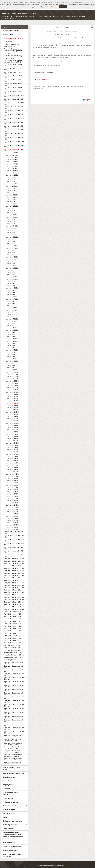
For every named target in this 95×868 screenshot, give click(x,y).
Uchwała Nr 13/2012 (12, 177)
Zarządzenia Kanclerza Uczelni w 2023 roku (14, 672)
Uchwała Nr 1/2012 (12, 151)
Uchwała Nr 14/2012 (12, 180)
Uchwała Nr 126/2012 (13, 428)
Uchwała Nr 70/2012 (12, 304)
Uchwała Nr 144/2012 (13, 467)
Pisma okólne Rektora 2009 (12, 648)
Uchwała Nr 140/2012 (13, 459)
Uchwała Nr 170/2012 (13, 525)
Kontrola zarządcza (9, 775)
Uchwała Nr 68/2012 (12, 299)
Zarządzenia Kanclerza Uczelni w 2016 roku (14, 699)
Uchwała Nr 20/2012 (12, 193)
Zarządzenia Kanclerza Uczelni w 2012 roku (14, 715)
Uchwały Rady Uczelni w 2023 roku (13, 75)
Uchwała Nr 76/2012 (12, 317)
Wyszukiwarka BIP (9, 840)
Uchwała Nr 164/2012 (13, 512)
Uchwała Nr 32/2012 (12, 219)
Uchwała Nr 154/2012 (13, 490)
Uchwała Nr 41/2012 (12, 239)
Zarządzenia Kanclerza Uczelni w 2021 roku (14, 680)
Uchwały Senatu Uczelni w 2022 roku (14, 109)
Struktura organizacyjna (10, 800)
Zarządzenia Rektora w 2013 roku (14, 588)
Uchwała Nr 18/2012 (12, 188)
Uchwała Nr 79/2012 (12, 324)
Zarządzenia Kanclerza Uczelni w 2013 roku (14, 711)
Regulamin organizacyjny (12, 42)
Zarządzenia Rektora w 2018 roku (14, 576)
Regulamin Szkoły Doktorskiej (13, 54)
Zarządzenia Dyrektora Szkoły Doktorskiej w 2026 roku (13, 734)
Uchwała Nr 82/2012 (12, 330)
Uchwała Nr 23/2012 (12, 199)
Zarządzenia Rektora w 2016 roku (14, 581)
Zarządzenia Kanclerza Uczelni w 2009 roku (14, 726)
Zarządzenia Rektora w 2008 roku (14, 600)
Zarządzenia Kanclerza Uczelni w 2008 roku (14, 730)
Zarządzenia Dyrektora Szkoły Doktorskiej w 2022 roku (13, 749)
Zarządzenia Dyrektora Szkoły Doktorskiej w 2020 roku (13, 757)
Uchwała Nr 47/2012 (12, 253)
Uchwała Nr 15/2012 (12, 182)
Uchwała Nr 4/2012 (12, 157)
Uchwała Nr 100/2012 (13, 370)
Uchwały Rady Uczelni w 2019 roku (13, 90)
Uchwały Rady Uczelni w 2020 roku (13, 86)
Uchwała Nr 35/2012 (12, 226)
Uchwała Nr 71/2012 (12, 306)
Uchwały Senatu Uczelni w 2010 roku (14, 534)
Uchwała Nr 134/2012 (13, 445)
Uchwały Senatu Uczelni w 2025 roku (14, 98)
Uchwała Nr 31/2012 (12, 217)
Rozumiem (63, 7)
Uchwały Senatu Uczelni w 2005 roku (14, 553)
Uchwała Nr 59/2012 (12, 279)
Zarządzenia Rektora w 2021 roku (14, 569)
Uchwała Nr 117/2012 (13, 408)
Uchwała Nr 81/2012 (12, 328)
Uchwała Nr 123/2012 (13, 421)
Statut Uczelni (9, 40)
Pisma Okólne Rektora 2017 (12, 631)
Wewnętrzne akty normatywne (48, 16)
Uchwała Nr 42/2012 (12, 242)
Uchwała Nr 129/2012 (13, 434)
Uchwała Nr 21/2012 (12, 195)
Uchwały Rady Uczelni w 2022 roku (13, 78)
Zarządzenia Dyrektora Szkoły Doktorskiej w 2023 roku (13, 746)
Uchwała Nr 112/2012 (13, 397)
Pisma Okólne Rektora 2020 (12, 624)
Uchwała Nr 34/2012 (12, 224)
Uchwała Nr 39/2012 (12, 235)
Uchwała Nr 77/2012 (12, 319)
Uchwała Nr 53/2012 (12, 266)
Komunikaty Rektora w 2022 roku (14, 653)
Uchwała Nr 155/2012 (13, 492)
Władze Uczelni (8, 32)
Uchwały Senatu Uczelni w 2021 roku (14, 113)
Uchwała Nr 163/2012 (13, 510)
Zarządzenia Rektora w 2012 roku (14, 590)
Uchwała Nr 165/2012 (13, 514)
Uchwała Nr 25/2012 (12, 204)
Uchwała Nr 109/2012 (13, 390)
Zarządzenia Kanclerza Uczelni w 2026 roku (14, 661)
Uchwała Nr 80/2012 (12, 326)
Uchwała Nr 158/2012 (13, 498)
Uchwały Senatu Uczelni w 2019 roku (14, 121)
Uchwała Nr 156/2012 (13, 494)
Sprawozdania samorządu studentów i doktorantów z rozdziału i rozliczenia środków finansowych (13, 833)
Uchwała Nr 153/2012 (13, 487)
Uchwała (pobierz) (43, 77)
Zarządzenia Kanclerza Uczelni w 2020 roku (14, 684)
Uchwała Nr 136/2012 (13, 450)
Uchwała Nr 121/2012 (13, 417)
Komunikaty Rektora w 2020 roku (14, 658)
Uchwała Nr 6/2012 (12, 162)
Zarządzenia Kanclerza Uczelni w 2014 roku (14, 707)
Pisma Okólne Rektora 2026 (12, 609)
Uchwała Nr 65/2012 (12, 292)
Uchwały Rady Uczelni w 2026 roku (13, 63)
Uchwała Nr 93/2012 (12, 355)
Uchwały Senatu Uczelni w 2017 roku (14, 128)
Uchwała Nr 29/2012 (12, 213)
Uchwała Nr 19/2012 (12, 191)
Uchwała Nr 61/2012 (12, 284)
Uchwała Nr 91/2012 (12, 350)
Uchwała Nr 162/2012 (13, 507)
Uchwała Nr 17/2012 (12, 186)
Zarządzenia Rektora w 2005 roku (14, 607)
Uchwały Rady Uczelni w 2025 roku (13, 67)
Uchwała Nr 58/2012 (12, 277)
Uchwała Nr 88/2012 (12, 343)
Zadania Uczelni (8, 796)
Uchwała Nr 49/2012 (12, 257)
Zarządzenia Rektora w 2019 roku (14, 573)
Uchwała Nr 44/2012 (12, 246)
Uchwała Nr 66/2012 (12, 295)
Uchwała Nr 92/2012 (12, 352)
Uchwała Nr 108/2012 (13, 388)
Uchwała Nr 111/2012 (13, 394)
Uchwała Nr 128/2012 (13, 432)
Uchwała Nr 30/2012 (12, 215)
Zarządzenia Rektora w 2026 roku (14, 557)
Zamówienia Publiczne (10, 804)
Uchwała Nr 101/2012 (13, 372)
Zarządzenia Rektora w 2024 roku (14, 561)
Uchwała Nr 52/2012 (12, 264)
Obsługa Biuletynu (9, 807)
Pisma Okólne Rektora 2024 (12, 614)
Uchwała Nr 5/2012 (12, 160)
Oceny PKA (6, 786)
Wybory (5, 815)
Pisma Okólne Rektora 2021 (12, 622)
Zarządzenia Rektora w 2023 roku (14, 564)
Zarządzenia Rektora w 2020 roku (14, 571)
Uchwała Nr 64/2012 (12, 290)
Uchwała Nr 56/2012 (12, 273)
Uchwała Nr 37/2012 (12, 230)
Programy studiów (9, 782)
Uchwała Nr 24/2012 (12, 202)
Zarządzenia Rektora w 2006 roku (14, 605)
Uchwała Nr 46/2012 (12, 250)
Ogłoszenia (6, 811)
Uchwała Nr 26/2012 (12, 206)
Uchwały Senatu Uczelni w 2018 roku (14, 125)
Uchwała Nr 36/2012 (12, 228)
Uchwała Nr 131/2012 (13, 439)
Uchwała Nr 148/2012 (13, 476)
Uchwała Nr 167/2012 (13, 518)
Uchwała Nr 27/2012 (12, 208)
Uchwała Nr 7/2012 (12, 164)
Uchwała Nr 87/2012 (12, 341)
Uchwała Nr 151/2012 (13, 483)
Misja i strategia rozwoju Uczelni (13, 771)
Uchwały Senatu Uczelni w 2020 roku (14, 117)
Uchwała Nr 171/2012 (13, 527)
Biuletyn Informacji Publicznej (25, 16)
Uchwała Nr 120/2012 (13, 414)
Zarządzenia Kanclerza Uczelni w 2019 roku (14, 688)
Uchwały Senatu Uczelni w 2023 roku (14, 105)
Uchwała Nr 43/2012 (12, 244)
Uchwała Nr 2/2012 (12, 153)
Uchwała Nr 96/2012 (12, 361)
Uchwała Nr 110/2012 (13, 392)
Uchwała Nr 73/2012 (12, 310)
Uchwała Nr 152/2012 (13, 485)
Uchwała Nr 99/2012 (12, 368)
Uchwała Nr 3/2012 (12, 155)
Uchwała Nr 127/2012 (13, 430)
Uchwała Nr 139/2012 (13, 456)
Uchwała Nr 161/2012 (13, 505)
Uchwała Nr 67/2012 (12, 297)
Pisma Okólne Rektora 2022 (12, 619)
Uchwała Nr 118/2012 (13, 410)
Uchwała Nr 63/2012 (12, 288)
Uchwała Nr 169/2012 (13, 523)
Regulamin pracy (9, 56)
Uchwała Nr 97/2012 (12, 363)
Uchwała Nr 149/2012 (13, 479)
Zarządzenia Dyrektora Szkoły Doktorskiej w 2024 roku (13, 742)
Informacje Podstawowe (11, 28)
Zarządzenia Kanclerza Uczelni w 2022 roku (14, 676)
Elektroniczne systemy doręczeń (13, 779)
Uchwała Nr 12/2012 (12, 175)
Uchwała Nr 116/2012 (13, 405)
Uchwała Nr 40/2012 (12, 237)
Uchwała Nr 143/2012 (13, 465)
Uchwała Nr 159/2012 (13, 501)
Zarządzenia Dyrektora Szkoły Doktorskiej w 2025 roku (13, 738)
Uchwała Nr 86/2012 (12, 339)
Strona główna (7, 16)
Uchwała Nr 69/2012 (12, 301)
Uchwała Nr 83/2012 (12, 332)
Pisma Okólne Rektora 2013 (12, 641)
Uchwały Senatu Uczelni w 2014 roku (14, 140)
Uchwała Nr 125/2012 (13, 425)
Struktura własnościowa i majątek (11, 791)
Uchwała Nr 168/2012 (13, 521)
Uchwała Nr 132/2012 (13, 441)
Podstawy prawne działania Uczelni (12, 766)
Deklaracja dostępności (10, 848)
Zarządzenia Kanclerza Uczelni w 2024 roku (14, 668)
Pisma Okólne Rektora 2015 (12, 636)
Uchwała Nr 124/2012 (13, 423)
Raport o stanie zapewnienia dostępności (12, 853)
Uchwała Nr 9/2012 (12, 168)
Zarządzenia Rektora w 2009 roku (14, 597)
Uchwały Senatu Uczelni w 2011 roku (14, 530)
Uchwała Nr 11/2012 (12, 173)
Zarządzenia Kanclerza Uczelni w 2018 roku (14, 692)
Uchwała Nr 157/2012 (13, 496)
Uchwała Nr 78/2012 (12, 321)
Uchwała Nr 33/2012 (12, 222)
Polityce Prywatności (52, 7)
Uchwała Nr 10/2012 (12, 171)
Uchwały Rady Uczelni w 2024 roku (13, 71)
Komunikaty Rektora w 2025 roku (14, 650)
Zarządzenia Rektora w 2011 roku (14, 593)
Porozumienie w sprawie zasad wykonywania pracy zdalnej (13, 59)
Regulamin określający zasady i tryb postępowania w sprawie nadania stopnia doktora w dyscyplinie (13, 49)
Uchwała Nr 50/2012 (12, 259)
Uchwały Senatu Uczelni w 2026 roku (14, 94)
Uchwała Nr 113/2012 (13, 399)
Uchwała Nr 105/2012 (13, 381)
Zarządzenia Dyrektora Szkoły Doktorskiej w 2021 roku (13, 753)
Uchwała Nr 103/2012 (13, 377)
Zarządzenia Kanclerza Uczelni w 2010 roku (14, 722)
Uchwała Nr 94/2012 (12, 357)
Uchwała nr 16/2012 (12, 184)
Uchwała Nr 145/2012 (13, 470)
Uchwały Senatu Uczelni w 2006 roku (14, 550)
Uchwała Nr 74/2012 (12, 312)
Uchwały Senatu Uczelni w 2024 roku (14, 101)
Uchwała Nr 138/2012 (13, 454)
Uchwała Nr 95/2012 (12, 359)
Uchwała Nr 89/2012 (12, 346)
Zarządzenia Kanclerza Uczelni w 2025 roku (14, 665)
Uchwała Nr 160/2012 (13, 503)
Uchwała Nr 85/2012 (12, 337)
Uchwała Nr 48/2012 (12, 255)
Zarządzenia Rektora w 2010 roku (14, 595)
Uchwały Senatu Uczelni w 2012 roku (73, 16)
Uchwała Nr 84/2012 (12, 335)
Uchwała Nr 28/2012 (12, 211)
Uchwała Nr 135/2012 (13, 448)
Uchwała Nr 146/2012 (13, 472)
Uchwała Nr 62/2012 (12, 286)
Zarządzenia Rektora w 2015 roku (14, 583)
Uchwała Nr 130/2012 (13, 436)
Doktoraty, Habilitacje (10, 823)
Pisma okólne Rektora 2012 (12, 643)
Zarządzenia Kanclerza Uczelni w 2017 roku (14, 695)
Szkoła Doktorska (8, 826)
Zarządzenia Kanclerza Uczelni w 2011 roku (14, 719)
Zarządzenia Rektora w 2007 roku (14, 602)
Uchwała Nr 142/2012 (13, 463)
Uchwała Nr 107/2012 (13, 386)
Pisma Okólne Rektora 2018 (12, 629)
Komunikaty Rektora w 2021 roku (14, 655)
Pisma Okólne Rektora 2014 (12, 638)
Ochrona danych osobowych (12, 844)
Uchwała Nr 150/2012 (13, 481)
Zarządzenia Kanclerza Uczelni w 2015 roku (14, 703)
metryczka (88, 98)
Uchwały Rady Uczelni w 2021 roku (13, 82)
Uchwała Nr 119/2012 (13, 412)
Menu (5, 25)
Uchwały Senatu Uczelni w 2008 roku (14, 542)
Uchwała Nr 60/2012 (12, 281)
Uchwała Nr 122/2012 (13, 419)
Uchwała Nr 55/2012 (12, 270)
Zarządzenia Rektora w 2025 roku (14, 559)
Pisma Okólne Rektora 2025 (12, 612)
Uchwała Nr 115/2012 (13, 403)
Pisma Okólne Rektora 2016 (12, 634)
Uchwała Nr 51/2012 (12, 261)
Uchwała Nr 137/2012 (13, 452)
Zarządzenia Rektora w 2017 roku (14, 578)
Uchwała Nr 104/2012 (13, 379)
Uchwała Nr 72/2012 (12, 308)
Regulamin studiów (10, 44)
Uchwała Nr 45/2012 (12, 248)
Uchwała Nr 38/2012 (12, 233)
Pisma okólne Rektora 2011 (12, 646)
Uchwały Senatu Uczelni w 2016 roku (14, 132)
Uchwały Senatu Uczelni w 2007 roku (14, 546)
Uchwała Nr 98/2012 (12, 366)
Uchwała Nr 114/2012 (9, 18)
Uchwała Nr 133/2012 (13, 443)
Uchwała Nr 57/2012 (12, 275)
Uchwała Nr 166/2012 (13, 516)
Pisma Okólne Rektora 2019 (12, 626)
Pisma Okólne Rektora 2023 (12, 617)
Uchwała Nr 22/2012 (12, 197)
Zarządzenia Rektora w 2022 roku (14, 566)
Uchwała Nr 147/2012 (13, 474)
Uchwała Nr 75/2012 (12, 315)
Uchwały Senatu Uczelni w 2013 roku (14, 144)
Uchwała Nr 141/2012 (13, 461)
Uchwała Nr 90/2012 (12, 348)
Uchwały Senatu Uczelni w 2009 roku (14, 538)
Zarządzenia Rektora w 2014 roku (14, 585)
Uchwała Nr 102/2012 (13, 374)
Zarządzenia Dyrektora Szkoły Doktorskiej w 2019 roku (13, 761)
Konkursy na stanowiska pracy (12, 819)
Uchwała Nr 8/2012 (12, 166)
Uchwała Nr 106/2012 (13, 383)
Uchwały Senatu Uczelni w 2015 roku (14, 136)
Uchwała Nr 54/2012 (12, 268)
